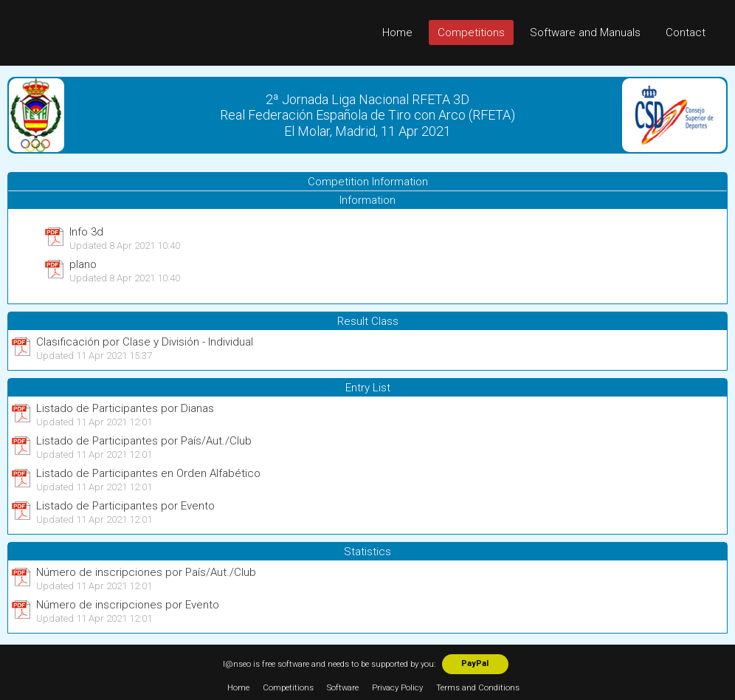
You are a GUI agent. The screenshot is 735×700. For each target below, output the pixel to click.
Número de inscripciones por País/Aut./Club (146, 572)
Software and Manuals (585, 32)
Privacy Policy (397, 688)
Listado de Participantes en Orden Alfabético (148, 473)
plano (83, 264)
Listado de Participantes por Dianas (125, 408)
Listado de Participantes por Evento (125, 506)
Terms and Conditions (478, 688)
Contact (686, 32)
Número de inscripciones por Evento (128, 605)
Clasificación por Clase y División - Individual (145, 342)
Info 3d (86, 232)
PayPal (475, 663)
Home (397, 32)
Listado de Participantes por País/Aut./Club (144, 441)
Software (343, 688)
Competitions (471, 32)
